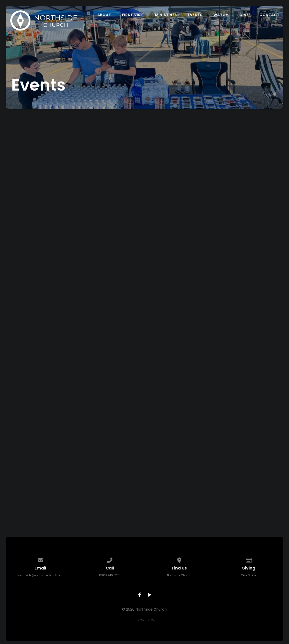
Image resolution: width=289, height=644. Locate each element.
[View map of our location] (179, 559)
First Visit (133, 15)
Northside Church (179, 575)
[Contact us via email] (40, 559)
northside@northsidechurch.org (40, 575)
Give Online (249, 575)
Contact (269, 15)
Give (244, 15)
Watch (221, 15)
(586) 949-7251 (110, 575)
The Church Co (144, 620)
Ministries (166, 15)
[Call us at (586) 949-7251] (110, 559)
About (104, 15)
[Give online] (249, 559)
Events (195, 15)
